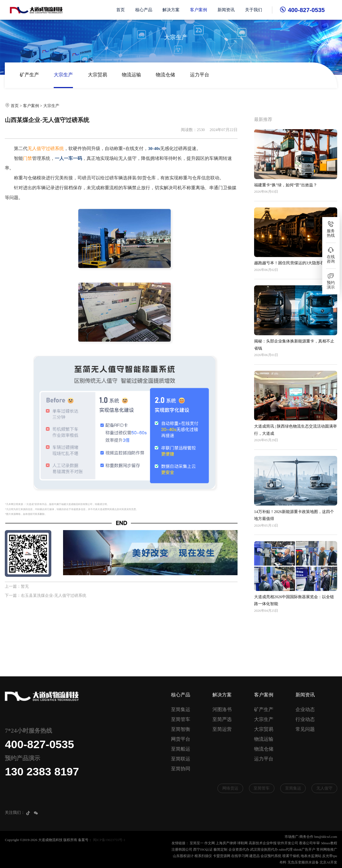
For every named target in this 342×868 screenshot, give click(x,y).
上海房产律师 (226, 843)
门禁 (28, 158)
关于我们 (254, 10)
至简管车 (181, 719)
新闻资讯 (226, 10)
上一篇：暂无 (17, 586)
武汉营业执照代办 (264, 849)
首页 (121, 10)
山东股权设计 (183, 856)
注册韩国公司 (182, 849)
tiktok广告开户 (304, 849)
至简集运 (181, 709)
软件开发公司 (288, 843)
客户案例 (199, 10)
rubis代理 (286, 849)
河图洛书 (222, 709)
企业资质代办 (239, 849)
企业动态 (305, 709)
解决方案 (171, 10)
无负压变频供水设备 (303, 862)
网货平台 (181, 739)
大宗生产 (63, 75)
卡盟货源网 (222, 856)
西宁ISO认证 (203, 849)
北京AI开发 (328, 862)
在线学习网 (240, 856)
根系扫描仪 (203, 856)
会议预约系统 (271, 856)
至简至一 (197, 843)
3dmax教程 (329, 843)
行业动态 (305, 719)
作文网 (210, 843)
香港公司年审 (309, 843)
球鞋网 (242, 843)
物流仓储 (165, 75)
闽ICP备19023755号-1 (109, 840)
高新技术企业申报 (263, 843)
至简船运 (181, 749)
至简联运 (181, 759)
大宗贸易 (98, 75)
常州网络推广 (327, 849)
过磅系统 (55, 149)
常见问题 (305, 729)
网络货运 (230, 788)
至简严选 (222, 719)
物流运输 (131, 75)
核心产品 (144, 10)
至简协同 (181, 769)
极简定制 (220, 849)
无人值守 (37, 149)
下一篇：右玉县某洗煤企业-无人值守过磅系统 (46, 595)
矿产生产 (29, 75)
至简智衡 (181, 729)
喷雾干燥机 (291, 856)
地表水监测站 (311, 856)
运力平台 (200, 75)
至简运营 (222, 729)
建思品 (254, 856)
